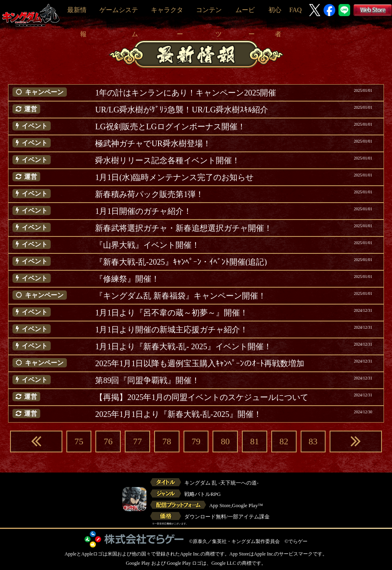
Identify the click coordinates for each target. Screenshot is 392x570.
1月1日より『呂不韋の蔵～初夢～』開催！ (171, 313)
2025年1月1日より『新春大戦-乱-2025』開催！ (178, 414)
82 (284, 441)
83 (313, 441)
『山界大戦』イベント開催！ (147, 245)
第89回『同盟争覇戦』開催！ (147, 380)
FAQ (296, 10)
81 (254, 441)
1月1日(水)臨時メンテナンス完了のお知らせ (174, 177)
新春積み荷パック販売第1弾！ (149, 194)
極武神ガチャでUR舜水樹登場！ (153, 143)
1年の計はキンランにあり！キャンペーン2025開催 (186, 93)
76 (108, 441)
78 (167, 441)
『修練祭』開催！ (127, 279)
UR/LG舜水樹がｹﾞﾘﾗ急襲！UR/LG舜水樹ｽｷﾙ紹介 (182, 110)
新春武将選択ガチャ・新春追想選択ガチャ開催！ (184, 228)
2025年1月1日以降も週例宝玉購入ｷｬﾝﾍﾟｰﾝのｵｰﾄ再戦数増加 (200, 363)
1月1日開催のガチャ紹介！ (143, 211)
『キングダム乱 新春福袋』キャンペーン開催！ (181, 296)
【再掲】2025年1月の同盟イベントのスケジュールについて (202, 397)
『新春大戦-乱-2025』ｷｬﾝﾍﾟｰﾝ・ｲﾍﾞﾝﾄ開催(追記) (181, 262)
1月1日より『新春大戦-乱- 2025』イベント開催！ (183, 346)
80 (225, 441)
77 (138, 441)
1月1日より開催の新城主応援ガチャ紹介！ (171, 330)
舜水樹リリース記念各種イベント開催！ (167, 160)
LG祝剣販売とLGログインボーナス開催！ (170, 126)
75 (79, 441)
